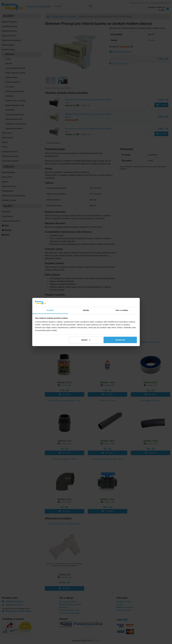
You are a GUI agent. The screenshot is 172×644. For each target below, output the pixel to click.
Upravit (86, 340)
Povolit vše (120, 340)
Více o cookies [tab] (122, 310)
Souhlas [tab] (50, 310)
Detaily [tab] (86, 310)
